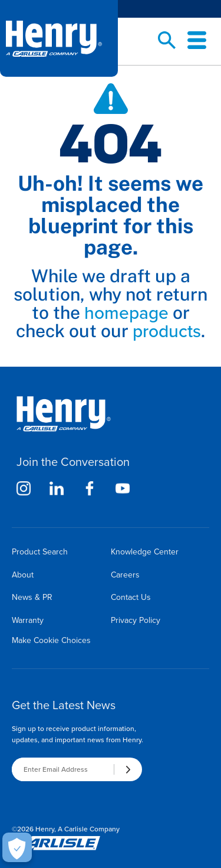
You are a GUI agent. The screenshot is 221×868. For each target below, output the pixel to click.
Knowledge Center (145, 552)
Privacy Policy (136, 620)
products (167, 331)
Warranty (28, 620)
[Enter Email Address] (63, 769)
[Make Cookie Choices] (17, 847)
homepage (126, 313)
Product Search (40, 552)
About (23, 575)
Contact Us (131, 597)
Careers (125, 575)
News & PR (32, 597)
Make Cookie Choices (51, 640)
